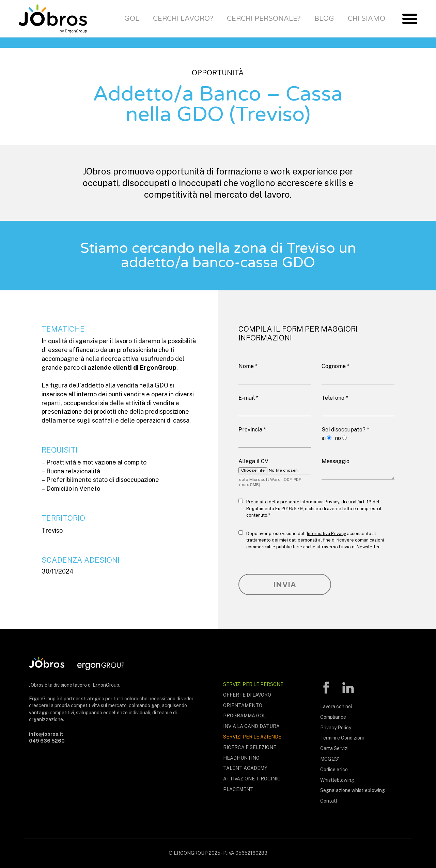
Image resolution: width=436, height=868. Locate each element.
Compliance (333, 717)
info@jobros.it (46, 734)
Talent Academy (245, 768)
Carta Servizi (334, 748)
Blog (324, 19)
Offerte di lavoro (247, 695)
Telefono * (335, 398)
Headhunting (241, 758)
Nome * (248, 366)
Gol (132, 19)
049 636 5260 (47, 741)
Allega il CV (253, 461)
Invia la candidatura (251, 726)
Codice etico (334, 770)
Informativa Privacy (320, 502)
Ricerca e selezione (250, 747)
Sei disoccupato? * (345, 430)
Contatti (329, 801)
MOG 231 (330, 759)
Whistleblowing (337, 780)
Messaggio (336, 461)
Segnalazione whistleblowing (353, 790)
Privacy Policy (336, 728)
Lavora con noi (336, 706)
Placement (238, 789)
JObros (53, 19)
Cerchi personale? (264, 19)
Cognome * (336, 366)
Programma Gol (244, 716)
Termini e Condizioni (342, 738)
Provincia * (252, 430)
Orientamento (243, 705)
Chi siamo (367, 19)
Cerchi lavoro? (183, 19)
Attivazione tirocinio (252, 779)
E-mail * (248, 398)
